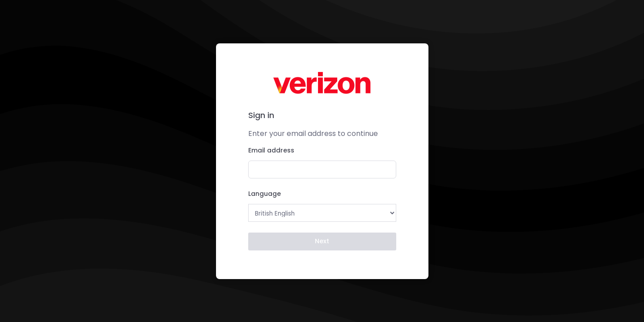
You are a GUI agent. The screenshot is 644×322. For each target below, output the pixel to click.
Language (265, 194)
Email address (271, 150)
